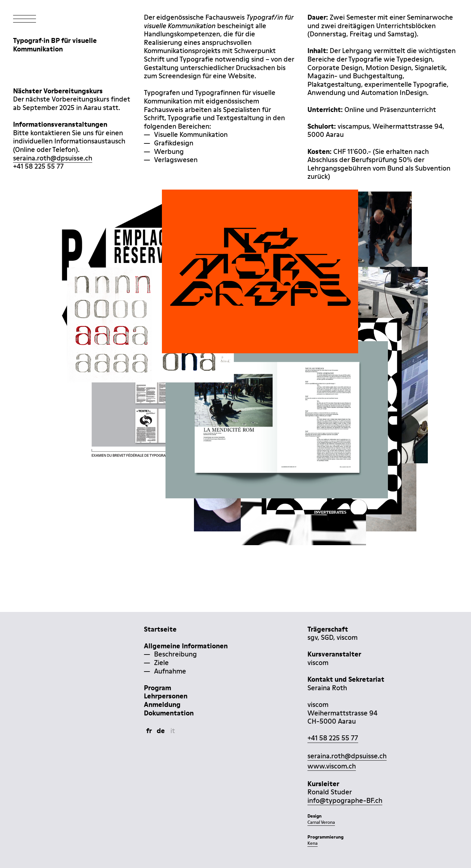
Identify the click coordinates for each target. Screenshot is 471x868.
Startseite (160, 629)
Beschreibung (175, 654)
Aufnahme (170, 671)
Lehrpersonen (166, 696)
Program (157, 688)
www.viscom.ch (332, 766)
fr (149, 731)
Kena (313, 843)
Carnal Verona (321, 822)
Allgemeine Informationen (186, 646)
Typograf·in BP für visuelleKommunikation (55, 45)
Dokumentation (169, 713)
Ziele (161, 663)
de (161, 731)
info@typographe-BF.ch (345, 800)
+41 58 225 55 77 (333, 738)
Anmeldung (162, 704)
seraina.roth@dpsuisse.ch (53, 158)
